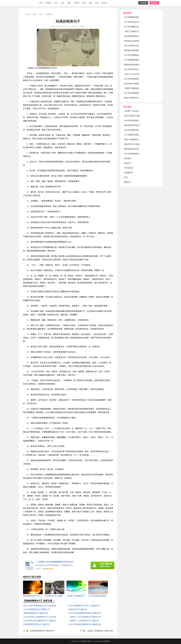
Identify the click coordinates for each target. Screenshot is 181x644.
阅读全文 (74, 26)
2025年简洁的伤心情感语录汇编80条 (139, 69)
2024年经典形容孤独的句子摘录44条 (139, 154)
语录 (69, 3)
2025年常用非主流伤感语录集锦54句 (139, 46)
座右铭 (104, 3)
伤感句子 (128, 163)
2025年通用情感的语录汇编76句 (137, 60)
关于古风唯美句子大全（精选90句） (85, 606)
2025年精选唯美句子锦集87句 (37, 609)
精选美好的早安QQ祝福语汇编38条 (138, 125)
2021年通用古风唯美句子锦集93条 (138, 135)
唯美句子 (50, 14)
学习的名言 (129, 168)
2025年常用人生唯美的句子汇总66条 (40, 617)
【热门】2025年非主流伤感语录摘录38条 (141, 74)
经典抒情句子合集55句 (133, 144)
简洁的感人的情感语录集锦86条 (137, 84)
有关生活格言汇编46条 (133, 116)
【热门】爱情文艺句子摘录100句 (137, 31)
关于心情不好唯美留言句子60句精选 (40, 606)
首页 (41, 3)
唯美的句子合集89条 (78, 609)
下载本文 (82, 26)
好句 (56, 3)
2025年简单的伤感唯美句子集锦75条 (85, 624)
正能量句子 (129, 173)
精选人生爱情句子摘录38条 (135, 98)
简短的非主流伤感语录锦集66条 (137, 41)
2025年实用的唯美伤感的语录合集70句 (140, 55)
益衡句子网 (86, 641)
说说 (90, 3)
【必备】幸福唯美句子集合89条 (100, 631)
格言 (84, 3)
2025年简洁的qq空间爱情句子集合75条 (140, 22)
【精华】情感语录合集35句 (135, 88)
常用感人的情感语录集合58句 (136, 50)
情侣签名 (128, 158)
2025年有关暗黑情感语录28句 (136, 93)
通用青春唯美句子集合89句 (36, 613)
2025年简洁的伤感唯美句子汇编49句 (40, 621)
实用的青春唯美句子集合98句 (42, 631)
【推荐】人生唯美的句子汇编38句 (84, 621)
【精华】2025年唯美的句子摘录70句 (85, 617)
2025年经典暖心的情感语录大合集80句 (140, 27)
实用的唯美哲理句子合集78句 (37, 624)
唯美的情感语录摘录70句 (134, 65)
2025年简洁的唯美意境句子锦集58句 (85, 613)
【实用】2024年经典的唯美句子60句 (139, 111)
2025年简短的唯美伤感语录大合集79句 (140, 79)
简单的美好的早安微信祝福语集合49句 (140, 149)
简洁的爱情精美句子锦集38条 (136, 36)
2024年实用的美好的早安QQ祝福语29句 (140, 130)
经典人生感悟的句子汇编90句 (136, 139)
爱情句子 (128, 182)
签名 (97, 3)
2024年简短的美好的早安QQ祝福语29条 (140, 121)
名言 (62, 3)
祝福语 (49, 3)
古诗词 (76, 3)
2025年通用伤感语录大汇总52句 (137, 17)
